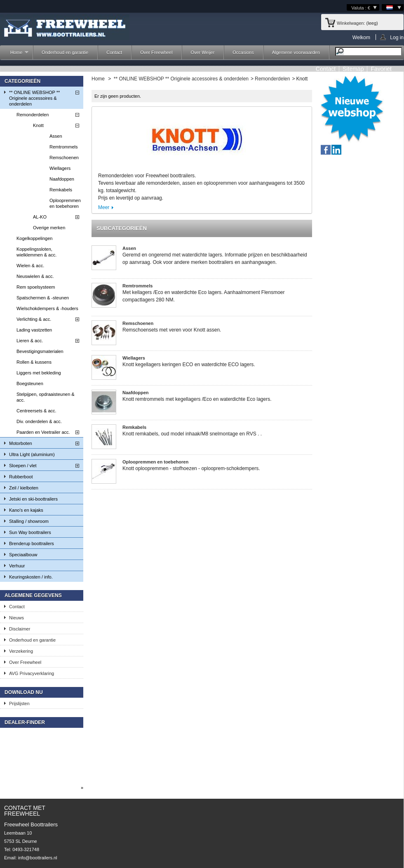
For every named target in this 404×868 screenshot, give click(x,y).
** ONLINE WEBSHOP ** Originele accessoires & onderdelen (34, 98)
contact (326, 69)
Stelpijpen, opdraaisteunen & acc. (46, 397)
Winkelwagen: (351, 23)
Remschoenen (64, 158)
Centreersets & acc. (36, 411)
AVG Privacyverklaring (32, 673)
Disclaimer (20, 629)
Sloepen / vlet (23, 466)
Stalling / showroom (29, 521)
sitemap (353, 69)
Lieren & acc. (30, 341)
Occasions (243, 52)
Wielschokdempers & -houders (47, 308)
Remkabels (61, 190)
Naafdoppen (62, 179)
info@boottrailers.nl (38, 858)
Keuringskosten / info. (31, 577)
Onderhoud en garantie (65, 52)
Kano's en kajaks (26, 510)
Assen (56, 136)
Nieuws (16, 618)
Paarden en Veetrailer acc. (43, 432)
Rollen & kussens (34, 362)
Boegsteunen (30, 383)
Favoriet (381, 69)
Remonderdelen (33, 115)
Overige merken (49, 228)
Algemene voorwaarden (296, 52)
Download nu (24, 692)
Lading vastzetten (34, 330)
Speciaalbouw (23, 555)
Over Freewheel (156, 52)
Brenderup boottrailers (32, 543)
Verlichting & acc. (34, 319)
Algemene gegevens (33, 595)
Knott (38, 125)
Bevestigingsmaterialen (40, 351)
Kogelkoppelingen (34, 238)
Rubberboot (21, 477)
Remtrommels (63, 147)
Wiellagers (60, 168)
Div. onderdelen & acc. (39, 421)
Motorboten (21, 443)
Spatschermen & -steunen (43, 298)
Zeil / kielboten (24, 488)
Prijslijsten (19, 703)
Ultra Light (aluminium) (32, 454)
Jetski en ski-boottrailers (33, 499)
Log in (397, 37)
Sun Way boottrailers (30, 532)
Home (15, 55)
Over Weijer (202, 52)
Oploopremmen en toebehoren (65, 203)
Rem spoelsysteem (36, 287)
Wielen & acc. (30, 266)
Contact (114, 52)
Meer (104, 207)
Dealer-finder (25, 722)
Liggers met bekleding (39, 373)
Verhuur (17, 566)
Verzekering (21, 651)
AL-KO (40, 217)
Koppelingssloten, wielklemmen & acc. (36, 252)
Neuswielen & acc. (35, 276)
